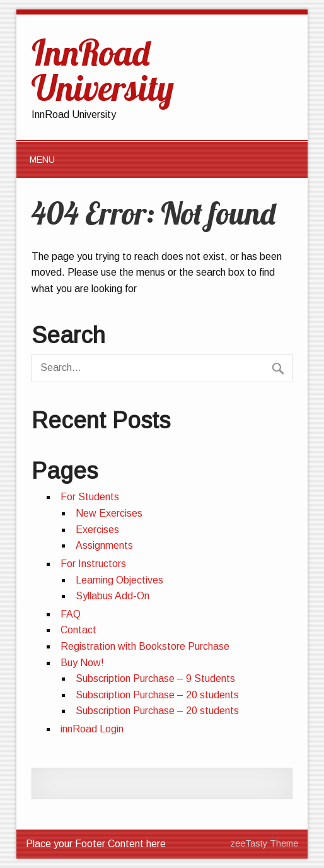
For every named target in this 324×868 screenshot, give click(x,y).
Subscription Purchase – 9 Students (155, 678)
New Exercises (109, 513)
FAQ (71, 614)
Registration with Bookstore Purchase (145, 646)
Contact (78, 630)
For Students (90, 497)
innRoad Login (92, 729)
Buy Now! (82, 663)
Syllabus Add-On (113, 596)
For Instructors (93, 564)
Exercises (97, 530)
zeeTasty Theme (264, 843)
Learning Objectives (119, 580)
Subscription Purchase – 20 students (157, 695)
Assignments (104, 545)
